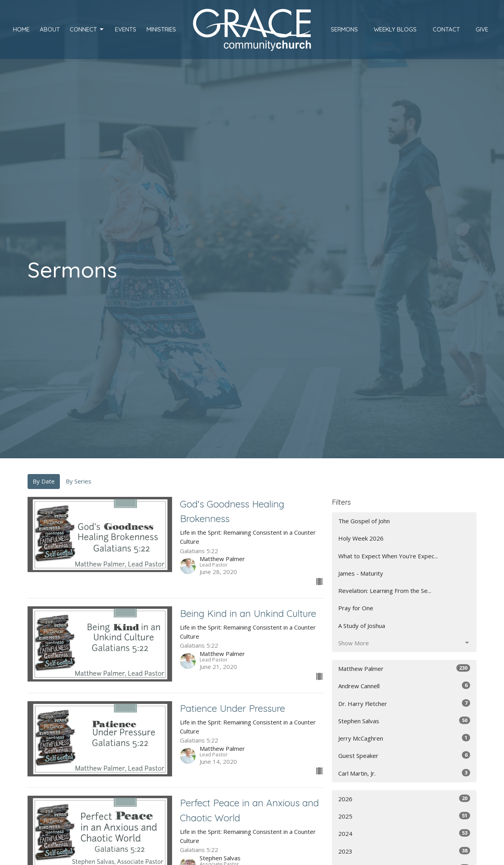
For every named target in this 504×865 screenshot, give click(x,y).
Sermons (344, 29)
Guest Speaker (404, 755)
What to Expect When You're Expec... (388, 556)
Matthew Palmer (404, 668)
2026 (404, 799)
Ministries (161, 29)
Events (126, 29)
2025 (404, 816)
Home (21, 29)
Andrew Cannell (404, 686)
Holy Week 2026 (361, 538)
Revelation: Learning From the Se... (385, 591)
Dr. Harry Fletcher (404, 703)
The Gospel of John (364, 521)
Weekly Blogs (395, 29)
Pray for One (356, 608)
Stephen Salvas (404, 721)
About (50, 29)
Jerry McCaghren (404, 738)
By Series (79, 481)
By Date (44, 481)
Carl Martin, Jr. (404, 773)
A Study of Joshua (362, 626)
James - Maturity (361, 573)
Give (482, 29)
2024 (404, 833)
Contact (446, 29)
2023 (404, 851)
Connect (87, 30)
